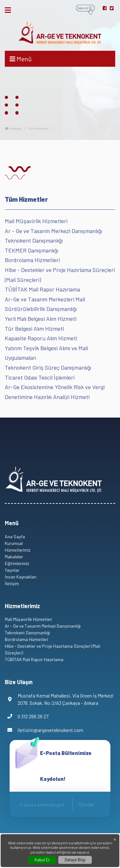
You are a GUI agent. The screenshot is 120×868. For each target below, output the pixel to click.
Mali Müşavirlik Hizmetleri (36, 221)
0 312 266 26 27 (27, 717)
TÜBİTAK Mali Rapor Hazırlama (42, 289)
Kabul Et (42, 860)
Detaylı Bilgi (75, 860)
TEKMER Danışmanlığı (32, 250)
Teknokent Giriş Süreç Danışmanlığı (48, 367)
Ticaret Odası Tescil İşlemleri (40, 377)
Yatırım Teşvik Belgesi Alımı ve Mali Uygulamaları (46, 353)
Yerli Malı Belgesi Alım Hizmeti (41, 319)
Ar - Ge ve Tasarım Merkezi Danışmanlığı (53, 231)
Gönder (87, 804)
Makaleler (14, 557)
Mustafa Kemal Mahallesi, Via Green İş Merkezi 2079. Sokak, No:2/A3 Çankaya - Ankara (59, 699)
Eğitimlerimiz (17, 563)
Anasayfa (13, 128)
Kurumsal (14, 543)
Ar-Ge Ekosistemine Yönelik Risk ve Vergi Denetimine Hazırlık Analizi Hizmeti (55, 392)
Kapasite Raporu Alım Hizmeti (41, 338)
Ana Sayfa (15, 536)
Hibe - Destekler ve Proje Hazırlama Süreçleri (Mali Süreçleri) (60, 275)
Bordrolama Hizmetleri (32, 260)
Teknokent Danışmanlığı (34, 240)
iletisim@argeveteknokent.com (44, 730)
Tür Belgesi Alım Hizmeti (34, 328)
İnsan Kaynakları (21, 577)
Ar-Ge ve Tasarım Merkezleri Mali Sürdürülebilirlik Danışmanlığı (45, 304)
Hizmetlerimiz (18, 550)
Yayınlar (12, 570)
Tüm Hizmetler (38, 128)
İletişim (12, 583)
